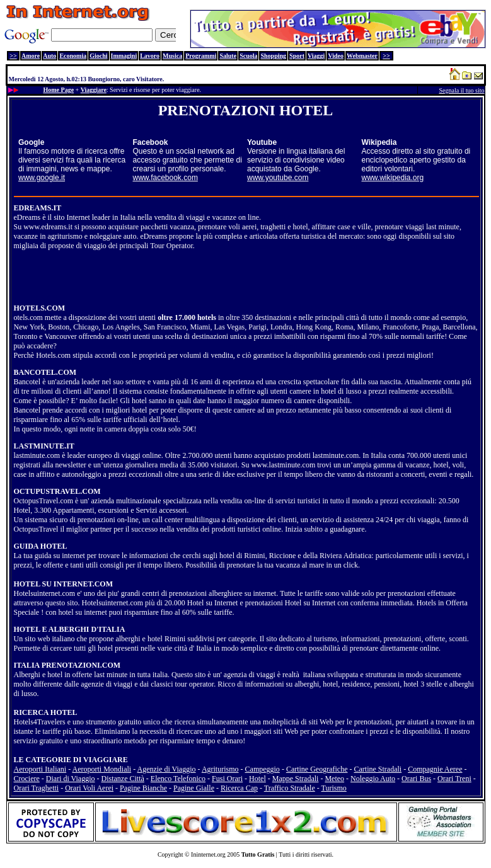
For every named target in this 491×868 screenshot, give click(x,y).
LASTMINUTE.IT (44, 446)
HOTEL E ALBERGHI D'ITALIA (70, 629)
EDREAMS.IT (38, 208)
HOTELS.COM (40, 308)
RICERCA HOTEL (46, 712)
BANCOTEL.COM (45, 372)
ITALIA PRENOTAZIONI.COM (67, 665)
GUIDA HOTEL (41, 546)
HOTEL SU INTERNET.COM (63, 584)
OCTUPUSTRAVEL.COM (57, 491)
